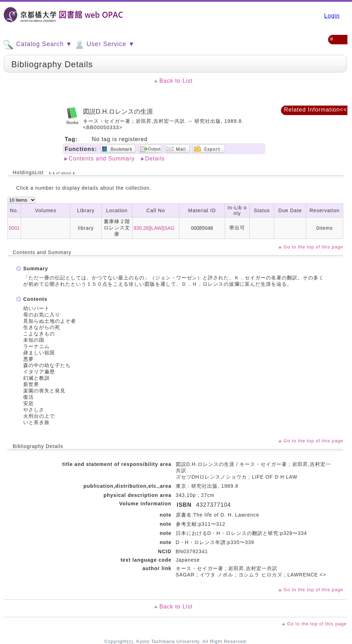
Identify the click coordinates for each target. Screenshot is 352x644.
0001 (14, 228)
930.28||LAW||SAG (154, 228)
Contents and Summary (102, 159)
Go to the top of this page (313, 247)
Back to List (176, 81)
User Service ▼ (104, 45)
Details (155, 159)
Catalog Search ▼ (37, 45)
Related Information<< (316, 110)
